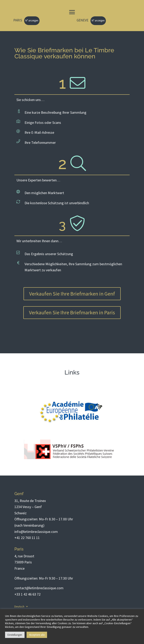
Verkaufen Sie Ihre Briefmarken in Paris (72, 312)
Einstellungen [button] (15, 635)
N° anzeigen (32, 21)
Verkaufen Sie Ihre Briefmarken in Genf (72, 294)
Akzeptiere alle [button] (37, 635)
